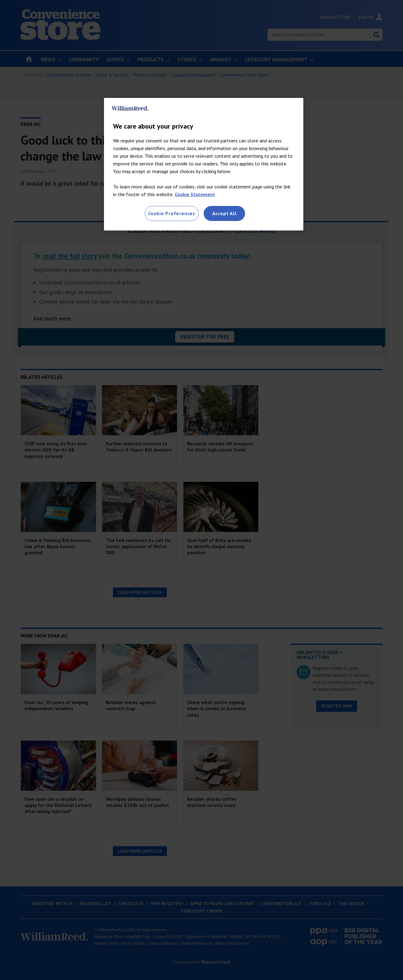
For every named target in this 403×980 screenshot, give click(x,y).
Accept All (225, 213)
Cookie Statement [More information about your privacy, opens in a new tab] (195, 194)
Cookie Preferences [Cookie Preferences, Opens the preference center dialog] (172, 213)
